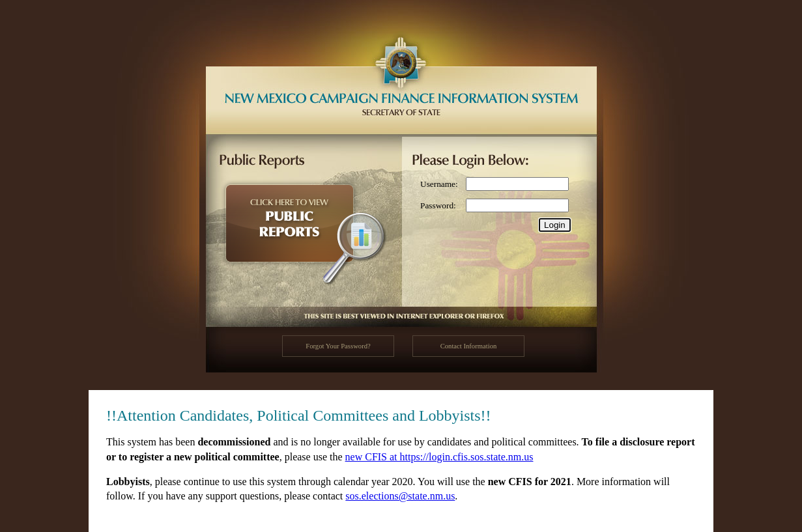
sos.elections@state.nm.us (400, 496)
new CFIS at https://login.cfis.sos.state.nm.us (439, 457)
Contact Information (469, 346)
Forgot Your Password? (338, 346)
